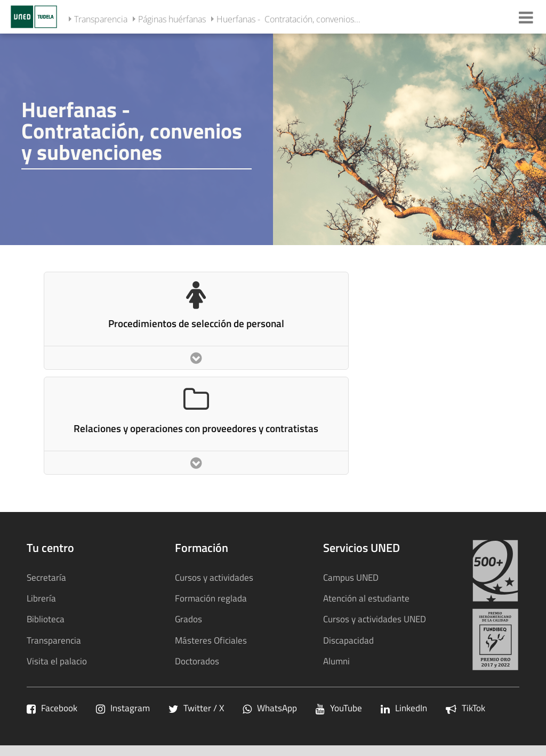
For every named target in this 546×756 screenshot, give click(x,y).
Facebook (52, 708)
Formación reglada (211, 598)
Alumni (336, 661)
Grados (188, 619)
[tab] (273, 139)
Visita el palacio (57, 661)
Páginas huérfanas (172, 19)
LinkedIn (404, 708)
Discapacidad (348, 640)
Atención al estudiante (366, 598)
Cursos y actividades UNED (375, 619)
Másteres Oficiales (211, 640)
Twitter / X (196, 708)
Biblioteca (46, 619)
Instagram (123, 708)
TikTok (465, 708)
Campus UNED (351, 577)
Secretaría (46, 577)
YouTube (339, 708)
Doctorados (197, 661)
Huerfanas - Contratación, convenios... (288, 19)
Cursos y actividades (214, 577)
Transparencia (101, 19)
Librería (41, 598)
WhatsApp (270, 708)
